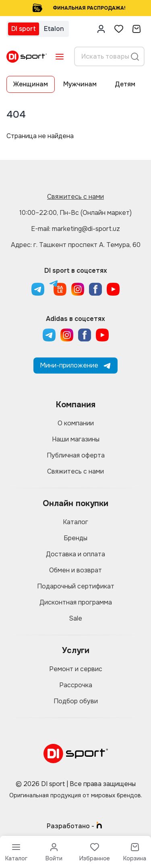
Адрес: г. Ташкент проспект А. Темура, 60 (76, 245)
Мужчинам (80, 84)
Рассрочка (76, 685)
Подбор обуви (76, 701)
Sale (75, 618)
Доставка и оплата (75, 554)
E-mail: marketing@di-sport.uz (75, 229)
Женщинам (31, 84)
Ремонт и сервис (76, 669)
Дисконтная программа (76, 602)
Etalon (54, 29)
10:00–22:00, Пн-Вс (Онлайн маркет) (75, 213)
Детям (125, 84)
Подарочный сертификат (76, 586)
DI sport (24, 29)
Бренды (75, 538)
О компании (76, 423)
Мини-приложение (75, 365)
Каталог (75, 522)
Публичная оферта (76, 455)
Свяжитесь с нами (75, 197)
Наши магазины (76, 439)
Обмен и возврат (75, 570)
